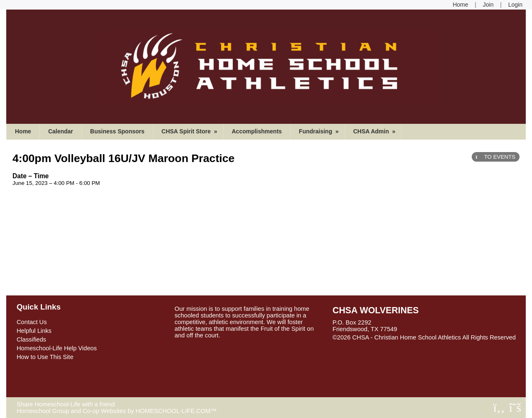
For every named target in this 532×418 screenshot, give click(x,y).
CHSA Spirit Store (190, 131)
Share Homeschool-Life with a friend (66, 404)
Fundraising (320, 131)
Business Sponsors (117, 131)
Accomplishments (257, 131)
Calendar (61, 131)
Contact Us (32, 322)
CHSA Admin (375, 131)
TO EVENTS (496, 157)
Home (23, 131)
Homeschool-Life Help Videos (57, 348)
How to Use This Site (45, 357)
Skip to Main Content (367, 344)
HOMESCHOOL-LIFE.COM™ (176, 411)
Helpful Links (34, 331)
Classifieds (31, 339)
